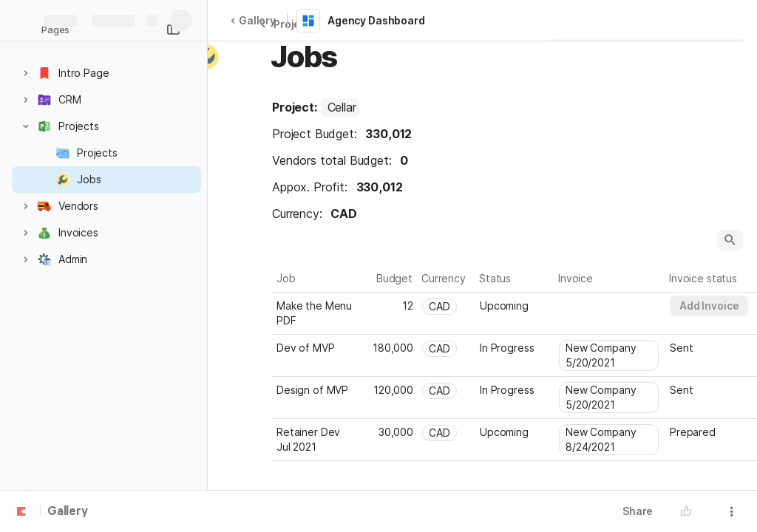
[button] (26, 73)
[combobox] (340, 107)
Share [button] (638, 511)
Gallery (253, 20)
